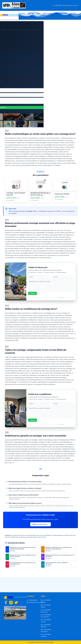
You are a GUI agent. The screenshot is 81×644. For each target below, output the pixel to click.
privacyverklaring (61, 298)
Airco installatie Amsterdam (45, 618)
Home (23, 13)
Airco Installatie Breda (45, 609)
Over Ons (31, 13)
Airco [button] (39, 13)
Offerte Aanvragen (61, 13)
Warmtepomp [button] (48, 13)
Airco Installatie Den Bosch (47, 631)
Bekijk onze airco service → (41, 524)
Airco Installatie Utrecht (45, 622)
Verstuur (33, 294)
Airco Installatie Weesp (45, 604)
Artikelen (32, 17)
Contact (23, 17)
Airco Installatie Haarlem (45, 636)
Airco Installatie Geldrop (45, 627)
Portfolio (73, 13)
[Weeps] (62, 608)
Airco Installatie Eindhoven (45, 613)
